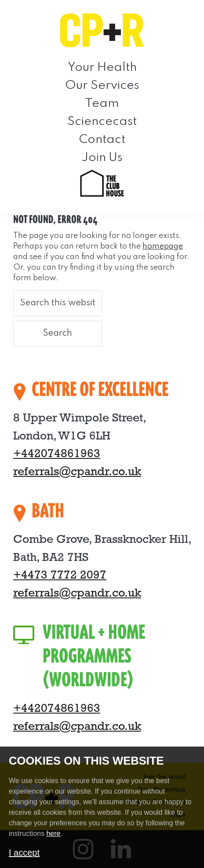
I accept (24, 853)
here (53, 833)
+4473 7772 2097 (60, 576)
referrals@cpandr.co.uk (77, 472)
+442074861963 (57, 454)
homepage (163, 246)
